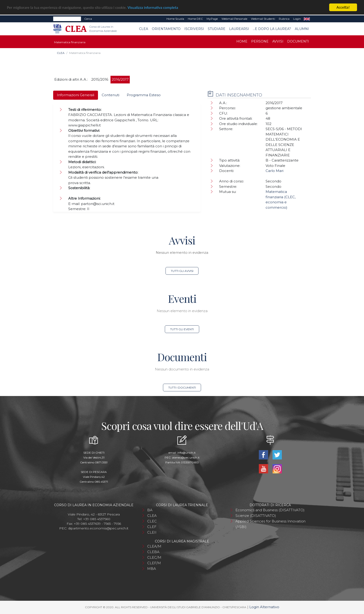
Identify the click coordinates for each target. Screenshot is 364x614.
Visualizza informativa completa (153, 7)
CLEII (152, 532)
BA (150, 510)
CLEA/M (154, 546)
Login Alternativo (264, 607)
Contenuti (110, 95)
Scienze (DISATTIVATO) (256, 516)
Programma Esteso (144, 95)
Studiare (217, 29)
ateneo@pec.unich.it (186, 457)
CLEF (152, 527)
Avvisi (278, 41)
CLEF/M (154, 563)
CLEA (144, 29)
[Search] (67, 19)
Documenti (298, 41)
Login (297, 19)
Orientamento (166, 29)
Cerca (88, 19)
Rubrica (284, 19)
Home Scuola (175, 19)
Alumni (302, 29)
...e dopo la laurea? (272, 29)
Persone (260, 41)
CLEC (152, 521)
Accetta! (343, 7)
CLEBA (153, 552)
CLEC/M (154, 557)
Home (242, 41)
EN (307, 19)
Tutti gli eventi (182, 329)
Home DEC (195, 19)
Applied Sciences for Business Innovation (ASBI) (270, 524)
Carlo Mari (275, 171)
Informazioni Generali (76, 95)
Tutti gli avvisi (182, 271)
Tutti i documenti (182, 388)
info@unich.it (187, 453)
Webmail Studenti (263, 19)
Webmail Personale (234, 19)
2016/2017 (120, 79)
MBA (152, 569)
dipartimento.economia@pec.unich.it (98, 528)
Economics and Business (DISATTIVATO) (270, 510)
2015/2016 (100, 79)
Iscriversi (194, 29)
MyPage (212, 19)
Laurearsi (239, 29)
